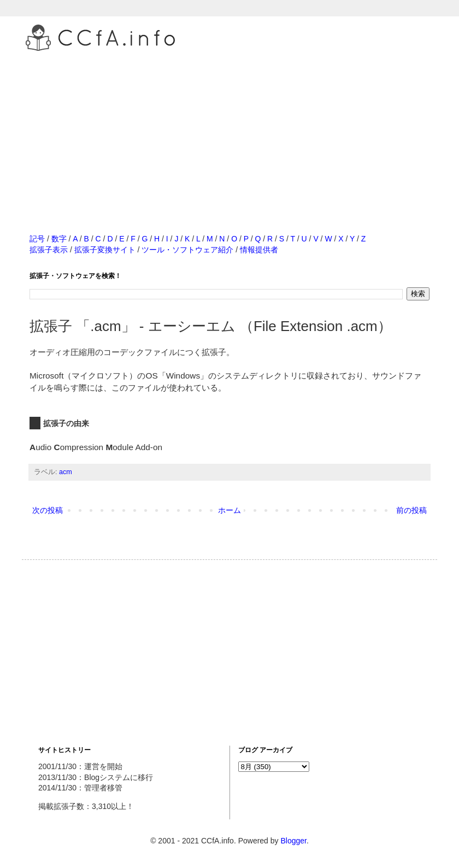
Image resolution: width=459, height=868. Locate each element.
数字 (59, 239)
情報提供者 (259, 250)
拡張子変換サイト (105, 250)
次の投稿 (48, 510)
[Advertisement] (229, 131)
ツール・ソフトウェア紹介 (187, 250)
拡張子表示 (49, 250)
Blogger (293, 841)
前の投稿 (411, 510)
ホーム (229, 510)
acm (66, 472)
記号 (37, 239)
